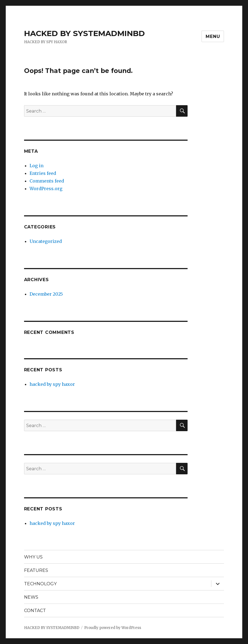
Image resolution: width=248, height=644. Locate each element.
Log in (37, 166)
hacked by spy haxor (52, 384)
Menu (213, 36)
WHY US (33, 557)
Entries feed (43, 173)
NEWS (31, 597)
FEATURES (36, 570)
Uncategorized (46, 241)
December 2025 (46, 294)
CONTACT (35, 611)
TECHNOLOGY (40, 584)
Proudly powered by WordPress (113, 628)
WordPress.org (46, 189)
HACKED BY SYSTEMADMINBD (84, 33)
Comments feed (47, 181)
